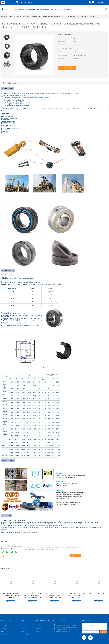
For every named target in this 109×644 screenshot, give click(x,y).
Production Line (40, 625)
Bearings (4, 625)
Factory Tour (31, 9)
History (24, 628)
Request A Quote (66, 9)
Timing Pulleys (5, 628)
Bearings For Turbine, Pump (98, 594)
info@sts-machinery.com (26, 2)
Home (5, 9)
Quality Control (43, 9)
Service (24, 631)
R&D (37, 631)
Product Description (10, 83)
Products (13, 9)
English (102, 2)
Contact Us (55, 9)
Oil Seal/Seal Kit (6, 634)
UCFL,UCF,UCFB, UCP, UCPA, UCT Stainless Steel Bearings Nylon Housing (11, 596)
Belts (3, 631)
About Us (22, 9)
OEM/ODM (39, 628)
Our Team (25, 634)
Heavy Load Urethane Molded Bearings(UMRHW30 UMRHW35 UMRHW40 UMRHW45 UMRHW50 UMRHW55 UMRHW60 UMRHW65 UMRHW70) (54, 598)
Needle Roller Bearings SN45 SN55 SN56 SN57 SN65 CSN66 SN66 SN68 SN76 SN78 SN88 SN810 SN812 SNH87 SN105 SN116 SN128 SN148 (33, 598)
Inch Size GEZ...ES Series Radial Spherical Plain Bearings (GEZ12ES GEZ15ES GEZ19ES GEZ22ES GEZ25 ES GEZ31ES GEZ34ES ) (60, 16)
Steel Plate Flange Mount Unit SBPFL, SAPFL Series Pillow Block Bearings (76, 596)
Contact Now (67, 68)
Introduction (26, 625)
